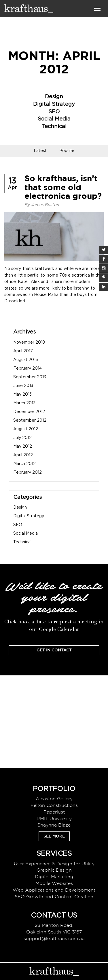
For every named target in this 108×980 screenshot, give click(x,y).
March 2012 (24, 464)
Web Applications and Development (54, 890)
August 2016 (26, 360)
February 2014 (28, 368)
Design (54, 97)
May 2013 (22, 394)
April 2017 (23, 351)
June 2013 (23, 386)
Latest (40, 151)
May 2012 (23, 447)
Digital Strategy (54, 104)
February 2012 (28, 473)
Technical (54, 127)
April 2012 (23, 455)
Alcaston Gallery (54, 799)
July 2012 (22, 438)
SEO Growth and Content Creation (54, 897)
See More (54, 836)
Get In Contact (54, 650)
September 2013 (30, 377)
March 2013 (24, 403)
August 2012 (26, 429)
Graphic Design (54, 870)
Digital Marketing (54, 877)
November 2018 (29, 342)
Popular (67, 151)
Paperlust (54, 812)
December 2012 (29, 412)
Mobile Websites (54, 883)
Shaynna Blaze (54, 825)
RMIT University (54, 819)
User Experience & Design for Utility (54, 864)
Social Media (54, 119)
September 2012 (30, 420)
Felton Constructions (54, 805)
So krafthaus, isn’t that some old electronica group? (63, 187)
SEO (54, 112)
